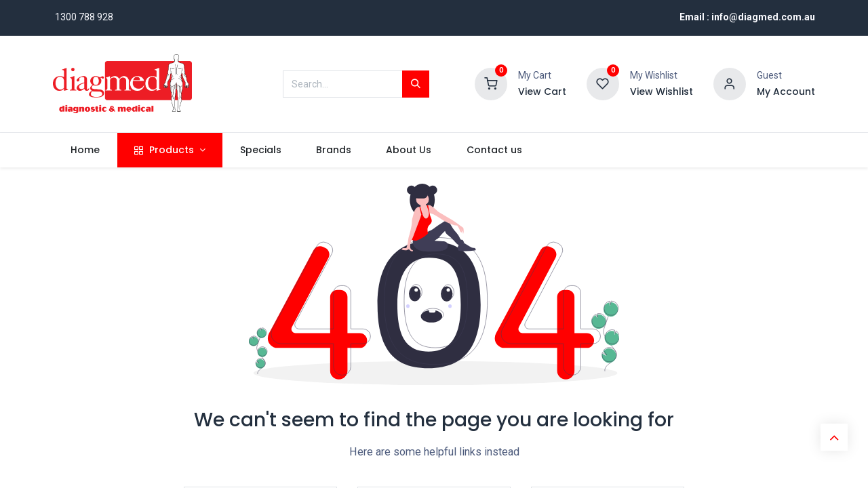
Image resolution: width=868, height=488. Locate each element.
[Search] (416, 84)
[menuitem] (85, 150)
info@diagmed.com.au (763, 17)
